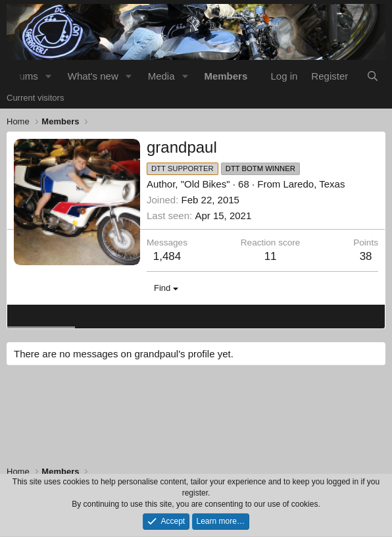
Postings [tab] (173, 316)
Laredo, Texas (314, 184)
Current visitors (35, 98)
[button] (49, 76)
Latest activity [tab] (111, 316)
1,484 (167, 256)
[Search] (373, 76)
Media (161, 76)
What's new (93, 76)
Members (226, 76)
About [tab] (218, 316)
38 (366, 256)
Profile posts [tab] (41, 316)
